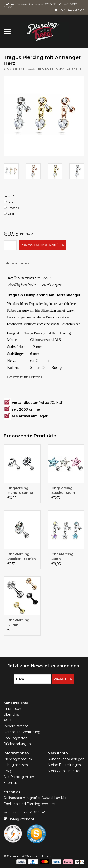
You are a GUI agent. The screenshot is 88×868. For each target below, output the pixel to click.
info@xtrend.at (22, 819)
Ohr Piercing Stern (62, 556)
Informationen (16, 263)
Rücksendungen (17, 744)
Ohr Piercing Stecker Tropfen (22, 556)
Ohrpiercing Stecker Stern (63, 490)
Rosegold (14, 208)
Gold (11, 214)
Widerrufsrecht (16, 726)
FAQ (7, 771)
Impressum (13, 709)
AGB (7, 720)
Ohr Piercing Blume (18, 622)
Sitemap (10, 783)
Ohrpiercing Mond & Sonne (20, 490)
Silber (11, 202)
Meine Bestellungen (64, 765)
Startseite (12, 69)
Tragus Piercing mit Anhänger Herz (52, 69)
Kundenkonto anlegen (66, 759)
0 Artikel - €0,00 (70, 10)
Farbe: (9, 196)
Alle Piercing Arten (19, 777)
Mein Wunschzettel (64, 771)
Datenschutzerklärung (22, 732)
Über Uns (11, 714)
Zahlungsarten (15, 738)
